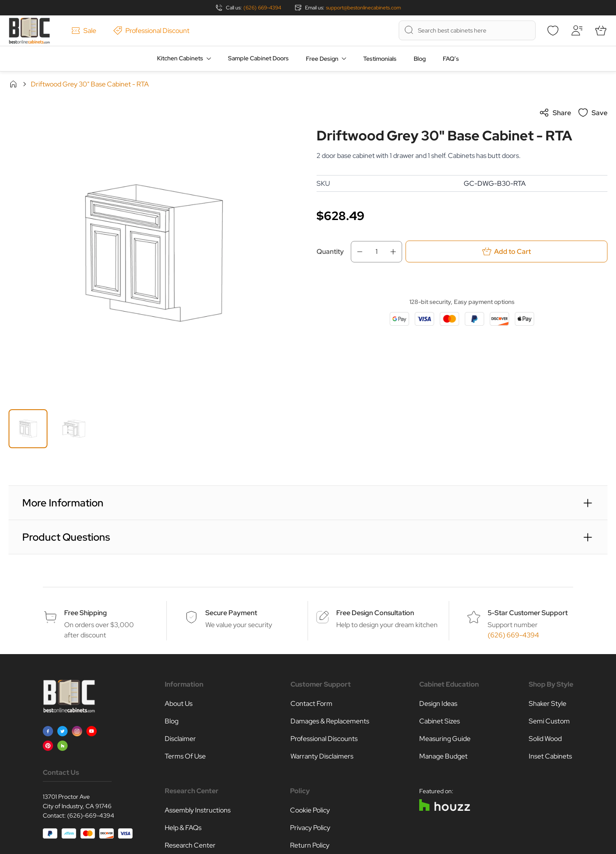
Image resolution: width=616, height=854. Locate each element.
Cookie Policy (310, 810)
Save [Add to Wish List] (593, 113)
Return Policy (310, 845)
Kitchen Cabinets (180, 58)
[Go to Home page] (29, 31)
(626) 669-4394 (262, 8)
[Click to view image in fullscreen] (154, 253)
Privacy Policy (310, 828)
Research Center (190, 845)
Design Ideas (438, 704)
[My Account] (577, 30)
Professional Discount (151, 31)
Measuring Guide (445, 739)
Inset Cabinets (550, 756)
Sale (84, 31)
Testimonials (380, 59)
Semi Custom (549, 721)
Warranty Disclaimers (322, 756)
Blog (420, 59)
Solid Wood (545, 739)
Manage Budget (443, 756)
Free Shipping (86, 613)
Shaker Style (548, 704)
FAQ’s (451, 59)
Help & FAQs (183, 828)
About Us (179, 704)
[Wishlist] (553, 30)
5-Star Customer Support (528, 613)
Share (555, 113)
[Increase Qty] (396, 252)
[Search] (409, 30)
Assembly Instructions (198, 810)
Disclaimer (180, 739)
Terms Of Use (185, 756)
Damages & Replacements (330, 721)
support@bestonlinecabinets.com (363, 8)
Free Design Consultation (375, 613)
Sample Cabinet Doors (258, 58)
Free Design (322, 59)
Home (13, 84)
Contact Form (311, 704)
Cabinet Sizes (440, 721)
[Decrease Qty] (357, 252)
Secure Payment (231, 613)
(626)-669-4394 (91, 815)
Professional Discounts (324, 739)
